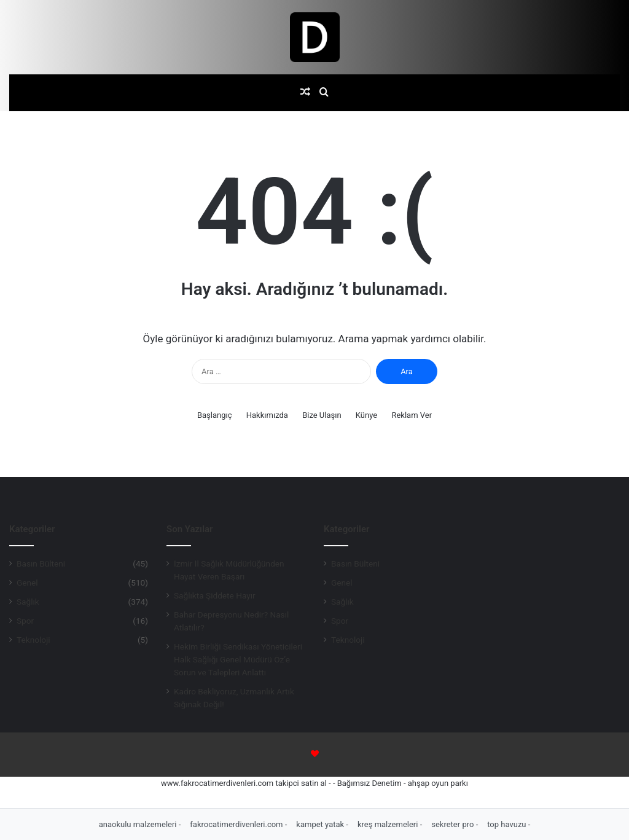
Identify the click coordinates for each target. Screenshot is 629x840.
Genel (27, 583)
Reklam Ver (412, 415)
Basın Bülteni (41, 563)
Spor (25, 621)
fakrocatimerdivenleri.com (237, 824)
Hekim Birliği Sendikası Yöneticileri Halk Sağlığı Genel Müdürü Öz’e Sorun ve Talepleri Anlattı (238, 659)
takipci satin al (301, 783)
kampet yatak (321, 824)
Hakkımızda (267, 415)
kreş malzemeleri (389, 824)
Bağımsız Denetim (369, 783)
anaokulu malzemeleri (139, 824)
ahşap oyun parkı (438, 783)
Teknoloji (33, 640)
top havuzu (508, 824)
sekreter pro (453, 824)
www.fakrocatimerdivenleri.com (217, 783)
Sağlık (28, 602)
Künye (366, 415)
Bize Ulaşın (322, 415)
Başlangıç (215, 415)
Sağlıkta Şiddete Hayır (215, 595)
